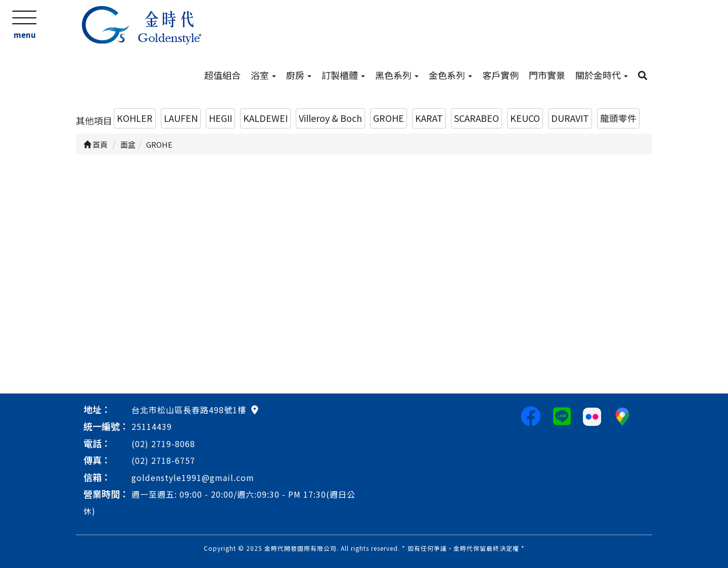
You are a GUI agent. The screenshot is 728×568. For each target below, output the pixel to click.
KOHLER (135, 118)
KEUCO (525, 118)
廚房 (299, 75)
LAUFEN (181, 118)
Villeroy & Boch (330, 118)
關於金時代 (602, 75)
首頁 (96, 144)
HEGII (220, 118)
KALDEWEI (265, 118)
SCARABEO (476, 118)
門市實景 (547, 75)
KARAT (429, 118)
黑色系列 (397, 75)
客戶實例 (500, 75)
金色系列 (450, 75)
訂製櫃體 (343, 75)
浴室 (263, 75)
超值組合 (222, 75)
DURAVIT (570, 118)
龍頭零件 (618, 118)
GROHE (389, 118)
